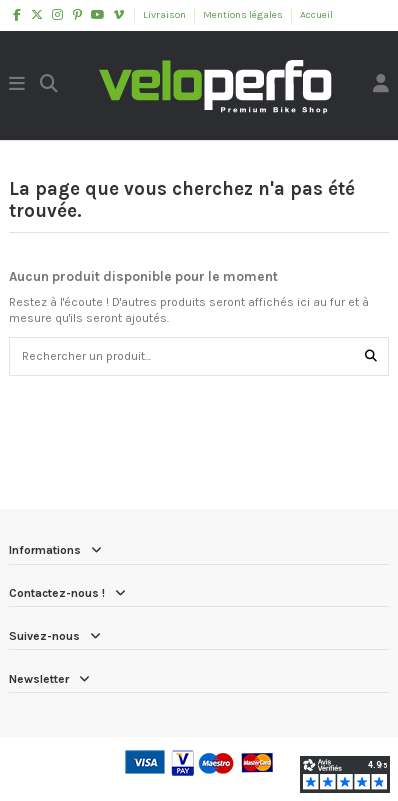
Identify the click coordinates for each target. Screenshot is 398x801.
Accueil (316, 15)
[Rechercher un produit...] (371, 356)
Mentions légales (244, 15)
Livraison (165, 15)
